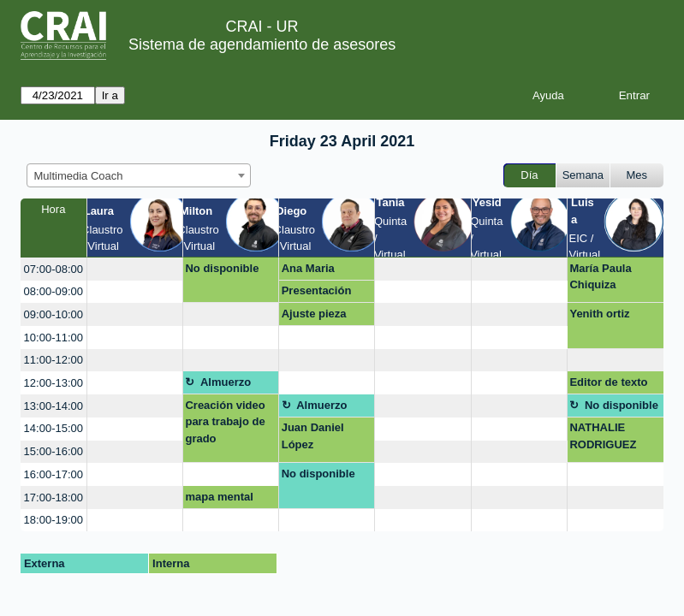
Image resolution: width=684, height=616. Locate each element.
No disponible (222, 268)
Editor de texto (608, 382)
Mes (637, 175)
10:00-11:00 (54, 338)
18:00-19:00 (54, 520)
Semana (583, 175)
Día (529, 175)
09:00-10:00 (54, 314)
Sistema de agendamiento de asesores (262, 44)
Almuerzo (226, 382)
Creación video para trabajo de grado (225, 422)
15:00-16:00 (54, 451)
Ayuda (548, 95)
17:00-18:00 (54, 498)
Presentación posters (317, 293)
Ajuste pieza (314, 314)
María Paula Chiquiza (600, 277)
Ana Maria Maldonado (311, 271)
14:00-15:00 (54, 428)
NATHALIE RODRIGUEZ (603, 436)
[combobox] (139, 175)
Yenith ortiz (599, 314)
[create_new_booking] (135, 269)
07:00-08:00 (54, 269)
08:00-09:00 (54, 291)
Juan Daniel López (313, 436)
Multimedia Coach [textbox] (79, 176)
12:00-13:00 (54, 383)
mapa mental (219, 497)
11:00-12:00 (54, 360)
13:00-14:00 (54, 406)
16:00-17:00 (54, 474)
